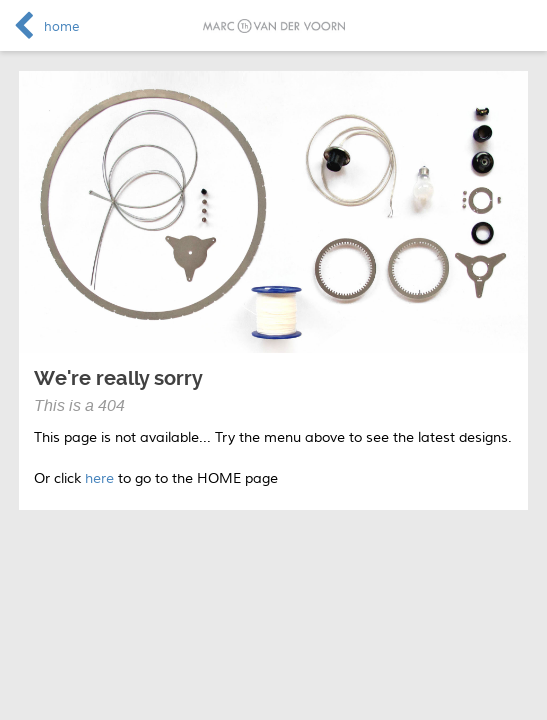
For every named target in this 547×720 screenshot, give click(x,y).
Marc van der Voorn (274, 26)
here (99, 478)
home (61, 26)
